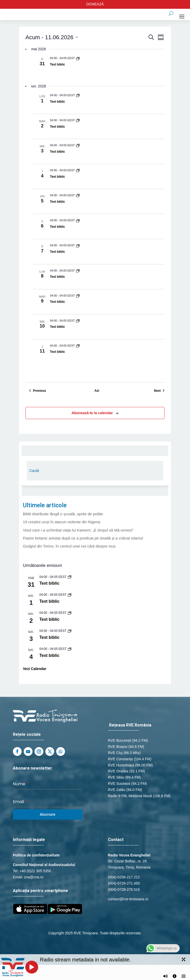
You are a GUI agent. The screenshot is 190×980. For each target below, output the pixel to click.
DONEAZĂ (95, 4)
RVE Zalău (117, 790)
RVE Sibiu (116, 777)
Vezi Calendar (35, 669)
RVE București (120, 740)
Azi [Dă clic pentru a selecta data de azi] (97, 391)
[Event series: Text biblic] (78, 58)
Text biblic (57, 64)
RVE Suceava (119, 783)
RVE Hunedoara (121, 765)
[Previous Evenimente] (38, 391)
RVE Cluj (115, 753)
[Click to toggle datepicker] (52, 37)
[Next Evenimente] (159, 391)
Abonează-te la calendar (92, 413)
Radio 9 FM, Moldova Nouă (130, 796)
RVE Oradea (118, 771)
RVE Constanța (120, 759)
